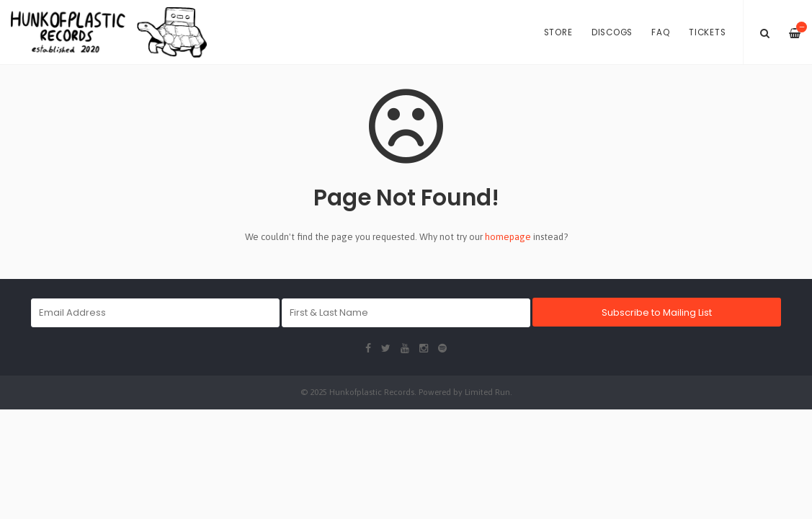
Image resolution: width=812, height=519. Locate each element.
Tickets (707, 32)
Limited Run (487, 392)
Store (558, 32)
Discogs (612, 32)
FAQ (660, 32)
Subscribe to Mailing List (657, 312)
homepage (508, 237)
